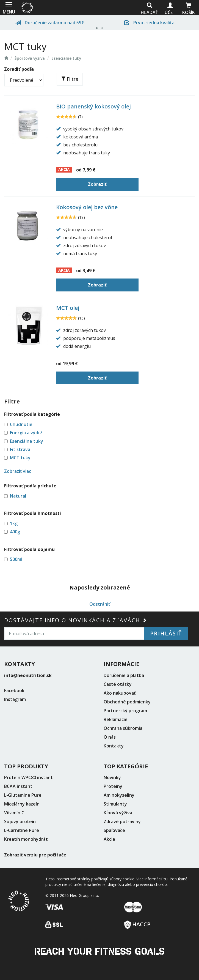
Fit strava (20, 449)
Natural (18, 496)
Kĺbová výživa (118, 813)
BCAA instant (18, 786)
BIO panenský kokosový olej (93, 106)
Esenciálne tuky (66, 58)
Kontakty (114, 746)
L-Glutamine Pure (23, 795)
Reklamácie (116, 719)
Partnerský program (125, 711)
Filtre (70, 79)
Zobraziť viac (18, 471)
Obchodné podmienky (127, 702)
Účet (170, 9)
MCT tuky (20, 458)
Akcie (109, 839)
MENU (8, 8)
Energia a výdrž (26, 433)
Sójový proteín (20, 821)
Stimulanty (115, 804)
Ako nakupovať (120, 693)
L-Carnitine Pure (22, 830)
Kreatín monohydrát (26, 839)
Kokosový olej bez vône (87, 207)
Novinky (112, 777)
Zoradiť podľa (19, 69)
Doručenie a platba (124, 675)
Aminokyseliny (119, 795)
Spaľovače (114, 830)
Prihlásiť (166, 633)
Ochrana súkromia (123, 728)
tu (165, 879)
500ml (16, 559)
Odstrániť (100, 604)
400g (15, 532)
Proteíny (113, 786)
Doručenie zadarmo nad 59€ (50, 23)
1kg (14, 523)
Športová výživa (30, 58)
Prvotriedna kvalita (149, 23)
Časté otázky (118, 684)
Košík (189, 9)
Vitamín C (14, 813)
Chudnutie (21, 424)
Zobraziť (97, 184)
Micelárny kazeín (22, 804)
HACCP (137, 923)
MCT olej (68, 308)
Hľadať (149, 9)
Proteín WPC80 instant (28, 777)
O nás (110, 737)
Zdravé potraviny (122, 821)
